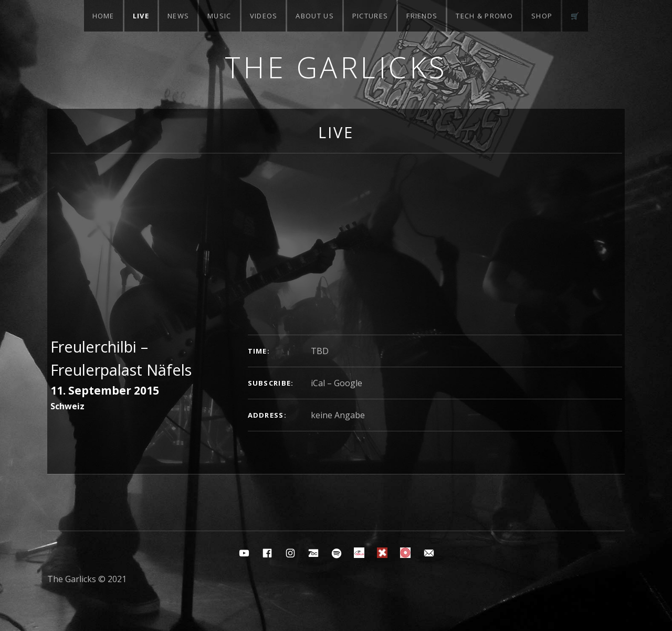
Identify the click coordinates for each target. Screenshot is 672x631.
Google (348, 383)
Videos (264, 16)
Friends (422, 16)
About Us (314, 16)
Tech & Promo (484, 16)
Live (141, 16)
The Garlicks (336, 67)
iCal (318, 383)
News (178, 16)
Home (103, 16)
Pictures (370, 16)
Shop (542, 16)
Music (219, 16)
